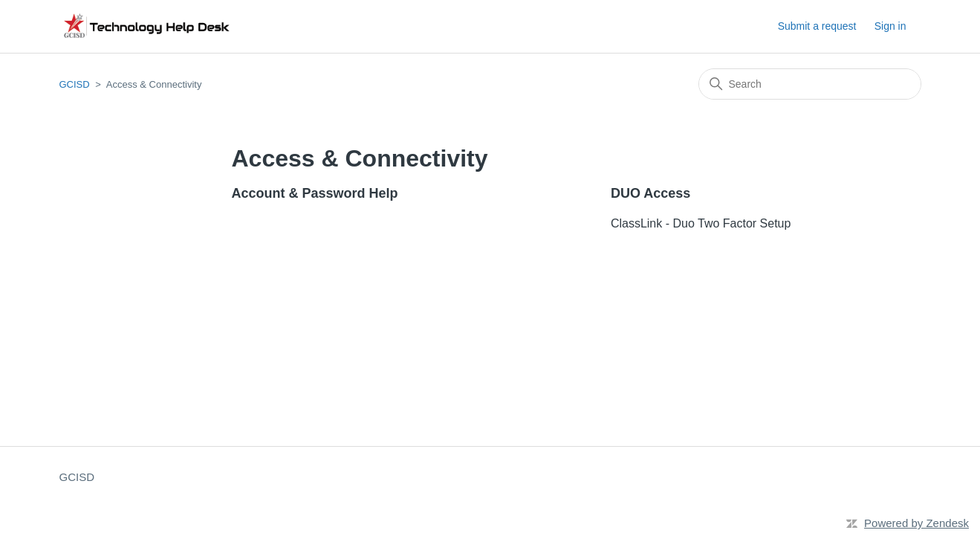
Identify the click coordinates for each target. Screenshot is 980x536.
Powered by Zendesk (916, 523)
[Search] (810, 84)
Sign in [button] (890, 26)
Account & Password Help (315, 193)
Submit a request (817, 26)
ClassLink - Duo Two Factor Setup (701, 223)
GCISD (75, 84)
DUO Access (650, 193)
